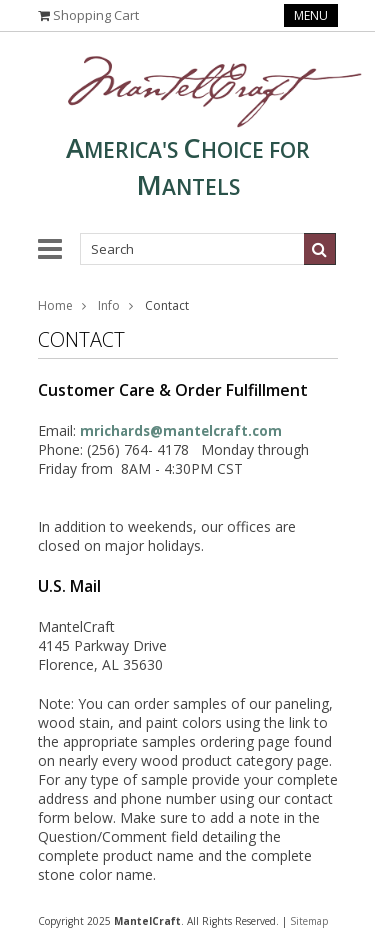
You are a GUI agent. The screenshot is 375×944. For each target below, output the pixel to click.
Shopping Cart (96, 15)
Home (55, 305)
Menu (311, 15)
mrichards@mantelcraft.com (181, 431)
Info (109, 305)
